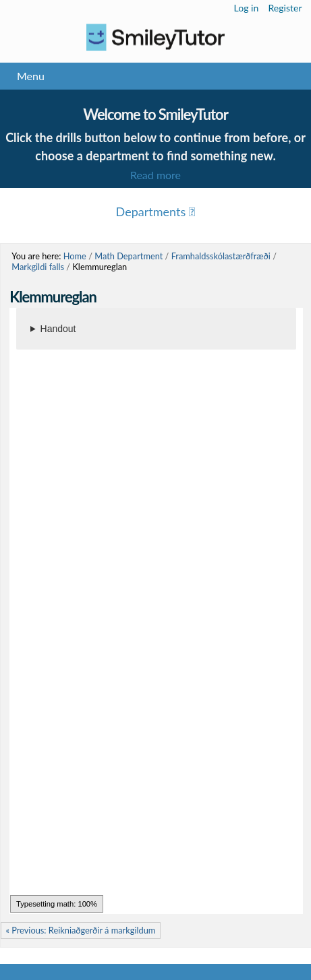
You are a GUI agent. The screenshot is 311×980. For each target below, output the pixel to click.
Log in (247, 8)
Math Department (129, 256)
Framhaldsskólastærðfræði (221, 256)
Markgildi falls (38, 267)
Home (75, 256)
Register (285, 8)
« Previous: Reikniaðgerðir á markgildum (80, 930)
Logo (155, 37)
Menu (31, 76)
